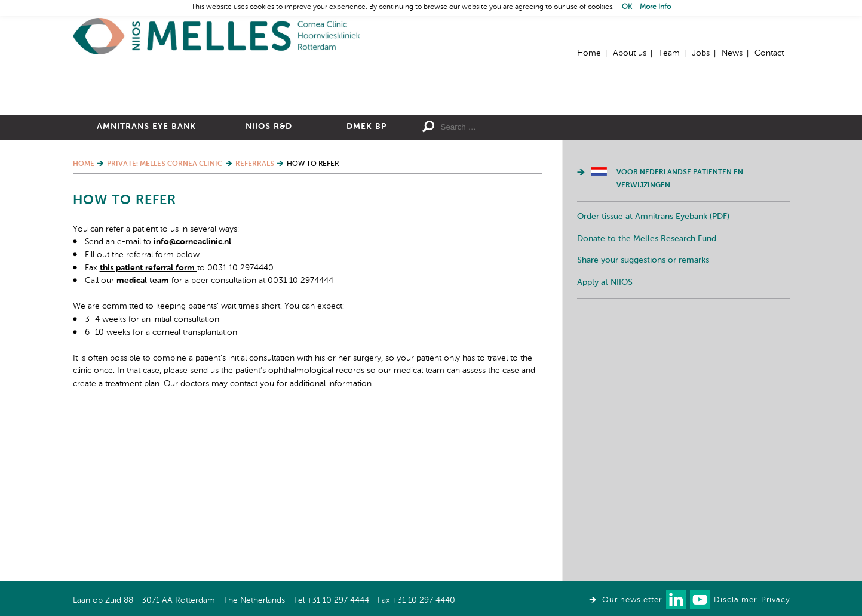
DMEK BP (366, 257)
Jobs (701, 53)
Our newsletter (632, 600)
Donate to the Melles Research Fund (647, 369)
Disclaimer (735, 600)
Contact (769, 53)
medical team (143, 411)
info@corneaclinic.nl (192, 372)
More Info (655, 7)
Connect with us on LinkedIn (676, 600)
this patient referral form (148, 399)
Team (669, 53)
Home (216, 36)
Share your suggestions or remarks (643, 391)
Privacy (775, 600)
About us (630, 53)
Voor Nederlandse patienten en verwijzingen (680, 310)
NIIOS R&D (269, 257)
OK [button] (627, 7)
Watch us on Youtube (700, 600)
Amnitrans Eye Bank (146, 257)
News (732, 53)
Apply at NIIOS (605, 413)
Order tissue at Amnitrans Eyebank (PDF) (653, 347)
